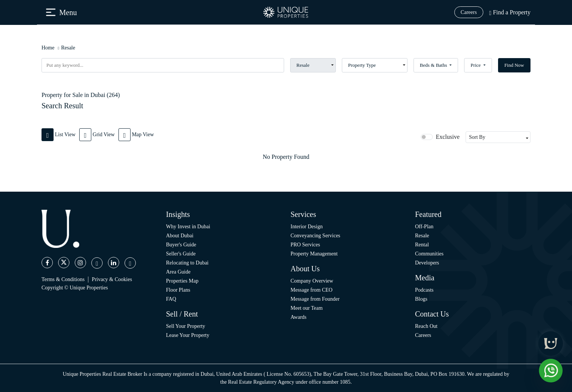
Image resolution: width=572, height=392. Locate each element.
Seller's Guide (181, 254)
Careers (469, 12)
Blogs (421, 299)
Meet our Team (307, 308)
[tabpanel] (286, 157)
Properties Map (182, 281)
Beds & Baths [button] (434, 65)
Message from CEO (311, 290)
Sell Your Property (186, 326)
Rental (422, 245)
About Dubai (180, 236)
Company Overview (312, 281)
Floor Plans (178, 290)
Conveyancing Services (315, 236)
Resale (68, 48)
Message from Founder (315, 299)
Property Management (314, 254)
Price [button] (476, 65)
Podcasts (424, 290)
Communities (429, 254)
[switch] (427, 137)
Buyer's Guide (181, 245)
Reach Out (426, 326)
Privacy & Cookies (112, 279)
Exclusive (448, 137)
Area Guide (178, 272)
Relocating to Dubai (187, 263)
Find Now (514, 65)
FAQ (171, 299)
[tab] (60, 134)
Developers (427, 263)
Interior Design (307, 227)
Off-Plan (424, 227)
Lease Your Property (188, 335)
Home (48, 48)
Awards (298, 317)
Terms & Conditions (63, 279)
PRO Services (305, 245)
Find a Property (510, 12)
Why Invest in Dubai (188, 227)
